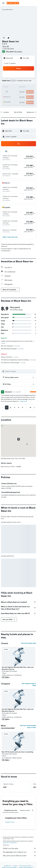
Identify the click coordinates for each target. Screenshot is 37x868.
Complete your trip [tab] (11, 810)
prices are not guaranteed (10, 843)
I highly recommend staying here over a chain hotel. (18, 342)
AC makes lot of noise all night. (13, 363)
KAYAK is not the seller (19, 848)
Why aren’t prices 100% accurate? (19, 856)
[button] (3, 3)
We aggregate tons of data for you (19, 852)
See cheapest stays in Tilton (29, 684)
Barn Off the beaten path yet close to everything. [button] (18, 752)
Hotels (15, 866)
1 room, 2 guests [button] (10, 63)
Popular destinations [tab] (27, 810)
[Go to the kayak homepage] (13, 3)
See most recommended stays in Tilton (28, 726)
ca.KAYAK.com (7, 866)
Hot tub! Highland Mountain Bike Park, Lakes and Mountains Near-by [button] (18, 668)
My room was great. (11, 346)
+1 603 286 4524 (8, 49)
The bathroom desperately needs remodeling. (18, 360)
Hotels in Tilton (10, 822)
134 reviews (18, 51)
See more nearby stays (29, 643)
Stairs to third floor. (10, 357)
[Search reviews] (20, 371)
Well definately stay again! (12, 349)
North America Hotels (25, 866)
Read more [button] (24, 401)
